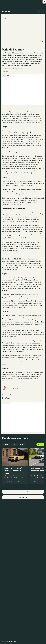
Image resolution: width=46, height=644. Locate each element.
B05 (19, 482)
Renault (6, 444)
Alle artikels (23, 492)
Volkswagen (42, 482)
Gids (22, 444)
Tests (14, 444)
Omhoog (23, 497)
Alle (40, 444)
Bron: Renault (7, 398)
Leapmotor (14, 482)
